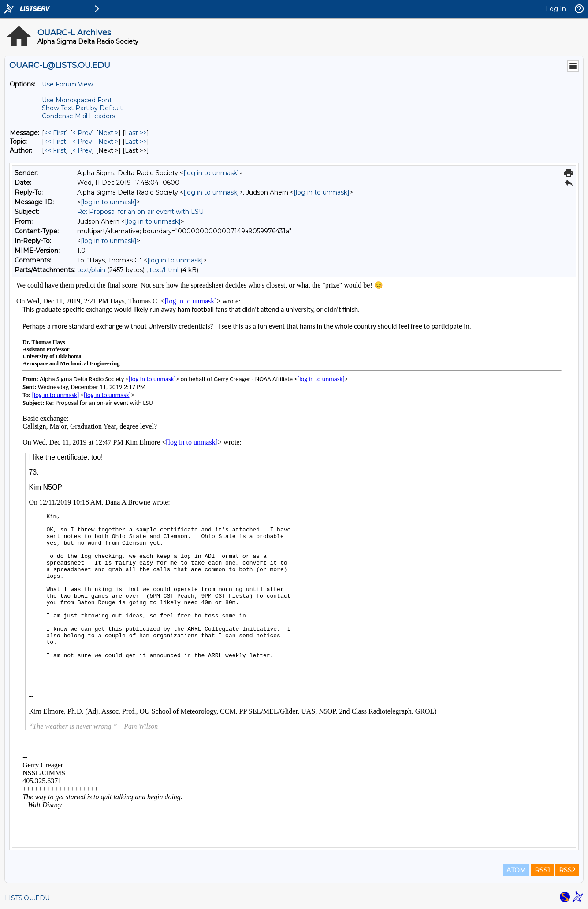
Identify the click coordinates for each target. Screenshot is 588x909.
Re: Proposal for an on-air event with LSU (140, 212)
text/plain (91, 270)
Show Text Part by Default (82, 108)
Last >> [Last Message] (136, 133)
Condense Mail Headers (78, 116)
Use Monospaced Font (77, 100)
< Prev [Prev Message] (82, 133)
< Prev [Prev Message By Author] (82, 150)
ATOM (516, 870)
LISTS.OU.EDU (27, 898)
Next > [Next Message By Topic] (108, 142)
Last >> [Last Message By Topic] (136, 142)
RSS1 (542, 870)
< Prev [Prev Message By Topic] (82, 142)
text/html (164, 270)
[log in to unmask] (211, 173)
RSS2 (567, 870)
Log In (556, 9)
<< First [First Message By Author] (55, 150)
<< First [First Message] (55, 133)
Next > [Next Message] (108, 133)
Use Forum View (67, 84)
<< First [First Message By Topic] (55, 142)
